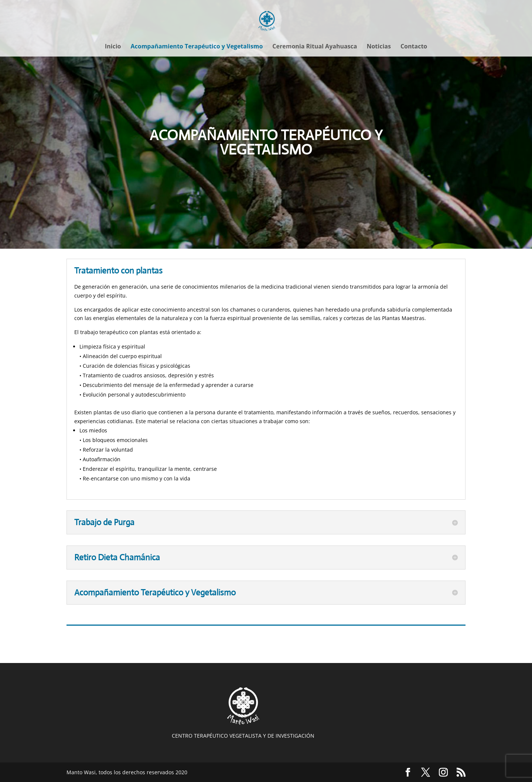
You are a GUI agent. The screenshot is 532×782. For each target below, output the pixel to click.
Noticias (378, 47)
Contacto (414, 47)
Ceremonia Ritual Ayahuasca (315, 47)
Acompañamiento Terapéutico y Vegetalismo (197, 47)
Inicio (113, 47)
